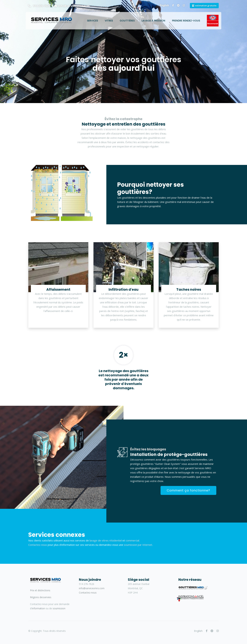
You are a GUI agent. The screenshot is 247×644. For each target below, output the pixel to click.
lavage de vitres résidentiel (106, 540)
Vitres (109, 21)
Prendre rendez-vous (186, 21)
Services (92, 21)
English (164, 5)
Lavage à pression (153, 21)
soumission (59, 608)
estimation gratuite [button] (206, 5)
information (38, 608)
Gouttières (127, 21)
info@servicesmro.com (74, 6)
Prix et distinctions (40, 590)
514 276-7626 (41, 6)
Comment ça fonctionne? (188, 490)
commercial (132, 540)
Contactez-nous (38, 545)
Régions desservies (41, 597)
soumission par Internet (138, 545)
